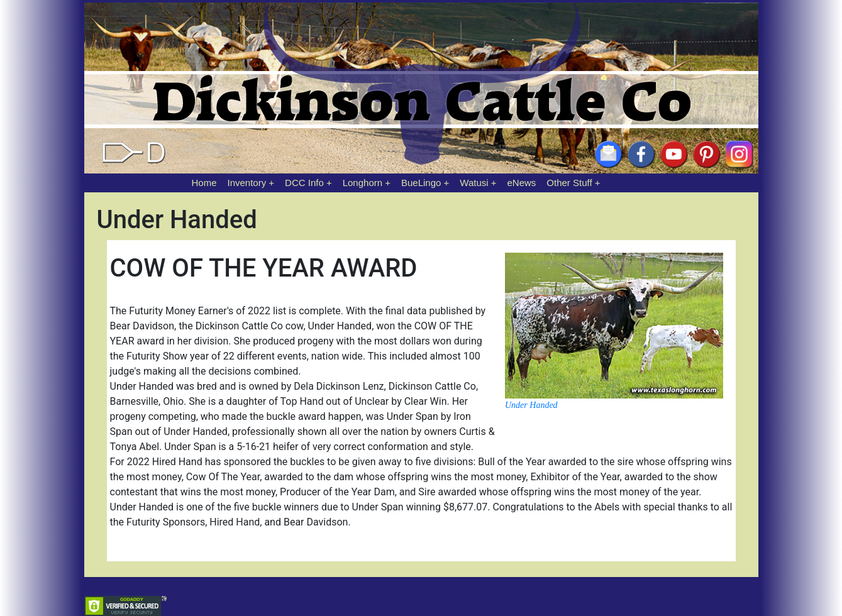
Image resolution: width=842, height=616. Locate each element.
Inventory (247, 183)
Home (204, 183)
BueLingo (421, 183)
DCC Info (304, 183)
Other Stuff (569, 183)
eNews (522, 183)
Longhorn (363, 183)
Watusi (474, 183)
